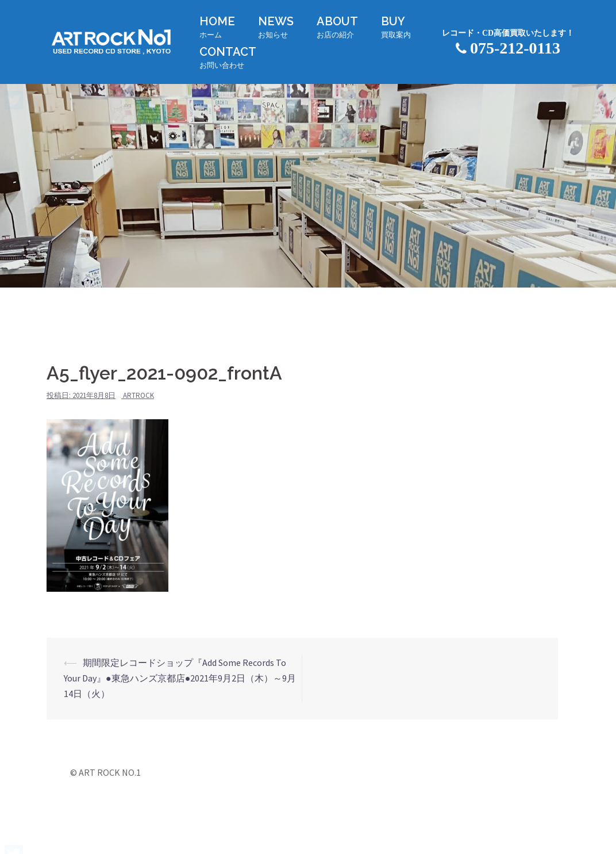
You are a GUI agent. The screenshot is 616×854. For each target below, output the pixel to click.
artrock (138, 395)
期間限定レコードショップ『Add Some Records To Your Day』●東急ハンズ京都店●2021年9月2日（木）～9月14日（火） (180, 678)
